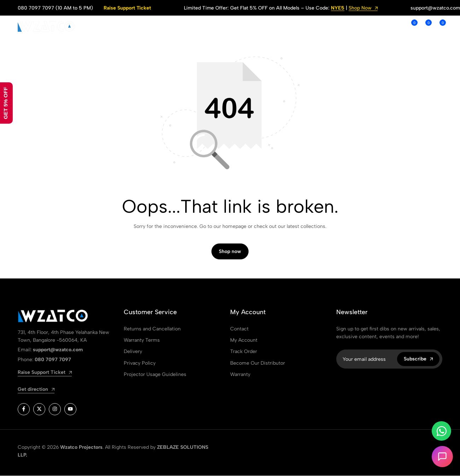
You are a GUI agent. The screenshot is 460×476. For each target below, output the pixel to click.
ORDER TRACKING (269, 26)
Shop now (230, 252)
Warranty (240, 375)
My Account (244, 340)
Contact (239, 329)
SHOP (139, 26)
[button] (410, 27)
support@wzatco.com (435, 8)
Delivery (133, 352)
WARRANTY (320, 26)
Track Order (244, 352)
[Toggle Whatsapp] (441, 431)
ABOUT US (171, 26)
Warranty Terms (142, 340)
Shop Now (363, 8)
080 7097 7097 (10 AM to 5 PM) (55, 8)
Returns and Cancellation (152, 329)
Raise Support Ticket (127, 8)
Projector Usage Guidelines (155, 375)
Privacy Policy (140, 363)
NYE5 (338, 8)
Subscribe (418, 359)
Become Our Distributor (258, 363)
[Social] (24, 410)
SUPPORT (215, 26)
